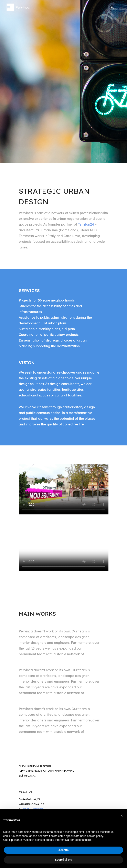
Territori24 (86, 224)
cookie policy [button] (95, 836)
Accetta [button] (63, 850)
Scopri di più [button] (63, 860)
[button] (122, 816)
